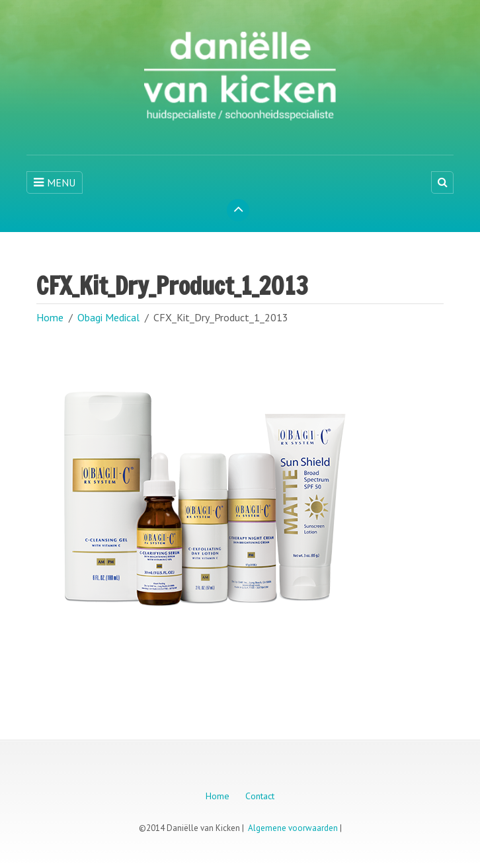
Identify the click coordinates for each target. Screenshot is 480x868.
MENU (55, 182)
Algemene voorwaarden (293, 828)
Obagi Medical (108, 317)
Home (50, 317)
